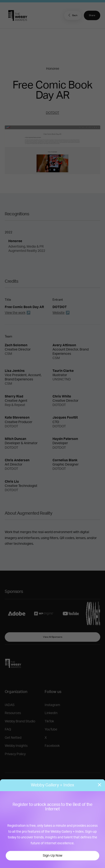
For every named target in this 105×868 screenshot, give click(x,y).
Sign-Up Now (52, 856)
